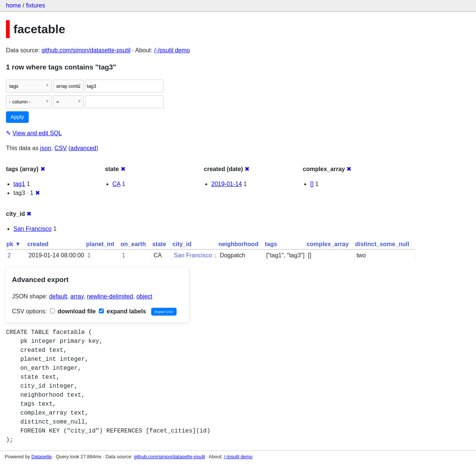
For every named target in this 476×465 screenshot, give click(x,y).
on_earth (133, 244)
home (13, 5)
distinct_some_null (382, 244)
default (58, 296)
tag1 (19, 184)
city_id (182, 244)
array (77, 296)
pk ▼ (14, 244)
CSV (61, 148)
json (46, 148)
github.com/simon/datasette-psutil (86, 50)
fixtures (35, 5)
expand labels (122, 311)
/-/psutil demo (172, 50)
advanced (83, 148)
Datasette (42, 457)
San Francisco (32, 229)
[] (312, 184)
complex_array (328, 244)
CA (116, 184)
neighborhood (239, 244)
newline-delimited (110, 296)
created (38, 244)
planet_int (100, 244)
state (159, 244)
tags (271, 244)
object (144, 296)
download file (73, 311)
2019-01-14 (227, 184)
